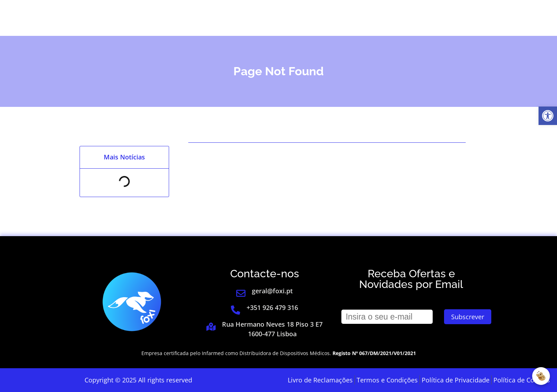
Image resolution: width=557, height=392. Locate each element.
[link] (548, 116)
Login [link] (444, 18)
